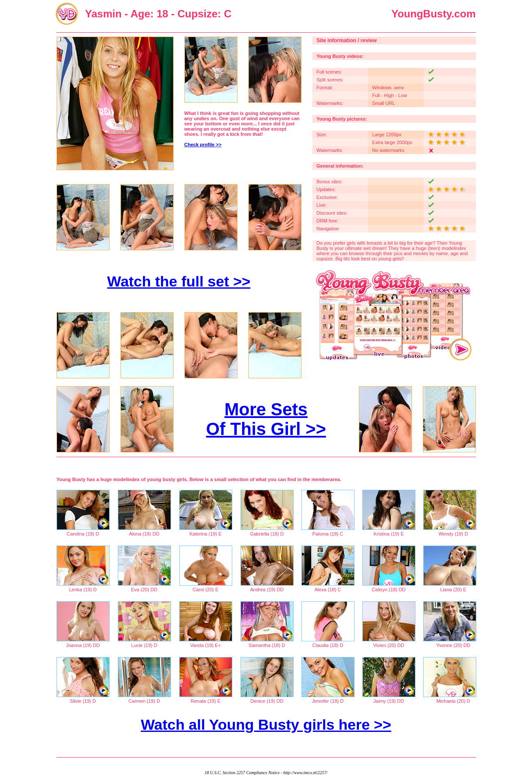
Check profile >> (203, 145)
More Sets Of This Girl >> (266, 419)
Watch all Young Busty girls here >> (266, 724)
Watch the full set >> (179, 281)
